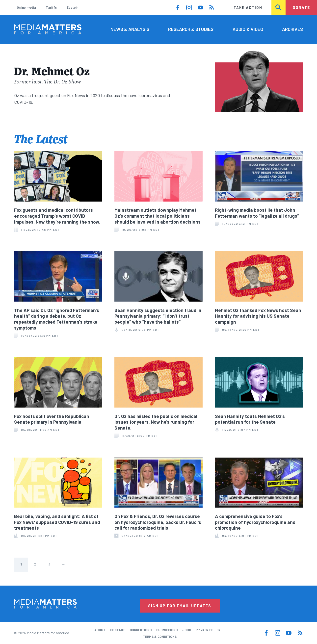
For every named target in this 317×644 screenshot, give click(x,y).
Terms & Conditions (160, 637)
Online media (26, 7)
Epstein (72, 7)
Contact (118, 630)
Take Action (248, 7)
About (100, 630)
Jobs (187, 630)
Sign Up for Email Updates (180, 606)
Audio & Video (248, 29)
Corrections (141, 630)
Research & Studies (191, 29)
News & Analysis (130, 29)
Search (279, 7)
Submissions (167, 630)
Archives (292, 29)
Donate (301, 7)
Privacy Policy (208, 630)
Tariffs (51, 7)
